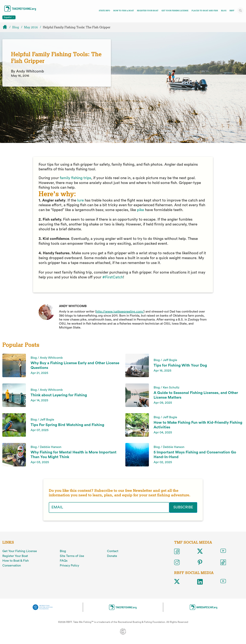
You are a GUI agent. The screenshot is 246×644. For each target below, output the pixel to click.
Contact (113, 551)
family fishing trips (75, 178)
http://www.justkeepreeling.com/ (120, 312)
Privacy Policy (69, 566)
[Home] (6, 27)
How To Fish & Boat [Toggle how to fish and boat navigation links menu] (124, 11)
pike (140, 210)
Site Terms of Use (72, 556)
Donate (112, 556)
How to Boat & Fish (16, 561)
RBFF (232, 11)
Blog (224, 11)
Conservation (12, 566)
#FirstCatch (113, 277)
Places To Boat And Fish (205, 11)
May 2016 (31, 27)
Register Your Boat (148, 11)
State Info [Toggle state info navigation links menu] (104, 11)
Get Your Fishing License (175, 11)
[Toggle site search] (241, 10)
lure (80, 200)
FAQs (64, 561)
